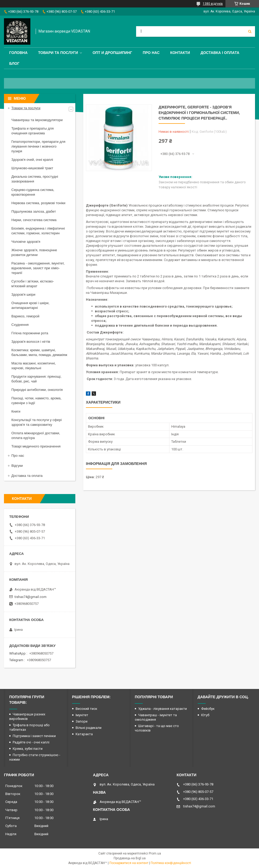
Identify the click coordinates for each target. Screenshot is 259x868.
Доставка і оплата (220, 53)
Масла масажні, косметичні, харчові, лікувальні (34, 366)
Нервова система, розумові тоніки (38, 203)
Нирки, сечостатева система (34, 220)
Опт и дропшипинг (112, 53)
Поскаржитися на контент (129, 863)
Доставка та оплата (27, 476)
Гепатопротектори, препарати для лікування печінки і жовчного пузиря (38, 146)
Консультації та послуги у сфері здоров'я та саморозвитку (36, 422)
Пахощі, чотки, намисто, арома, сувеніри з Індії (36, 401)
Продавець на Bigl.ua (130, 858)
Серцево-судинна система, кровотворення (33, 192)
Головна (18, 53)
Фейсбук (208, 709)
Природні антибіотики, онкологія (37, 390)
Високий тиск (86, 709)
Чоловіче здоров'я (26, 242)
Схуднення (20, 325)
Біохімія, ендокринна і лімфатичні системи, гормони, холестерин (38, 231)
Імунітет (82, 715)
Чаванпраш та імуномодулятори (37, 120)
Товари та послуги (58, 53)
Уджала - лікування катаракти (163, 709)
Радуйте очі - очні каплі (31, 742)
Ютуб (205, 715)
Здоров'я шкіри (23, 294)
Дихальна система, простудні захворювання (35, 179)
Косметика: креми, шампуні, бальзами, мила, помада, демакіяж (39, 352)
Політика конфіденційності (171, 863)
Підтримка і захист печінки (34, 736)
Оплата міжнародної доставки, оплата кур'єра (36, 435)
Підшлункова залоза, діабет (34, 211)
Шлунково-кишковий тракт (32, 168)
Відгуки (17, 466)
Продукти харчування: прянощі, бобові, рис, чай (36, 379)
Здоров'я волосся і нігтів (31, 342)
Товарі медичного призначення (36, 446)
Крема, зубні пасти (28, 749)
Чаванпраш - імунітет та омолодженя (156, 717)
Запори (82, 721)
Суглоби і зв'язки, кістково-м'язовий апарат (33, 284)
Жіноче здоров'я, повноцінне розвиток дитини (34, 252)
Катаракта (84, 734)
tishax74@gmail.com (31, 597)
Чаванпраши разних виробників (27, 716)
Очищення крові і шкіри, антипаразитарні (30, 305)
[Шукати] (250, 31)
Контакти (180, 53)
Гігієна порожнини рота (30, 333)
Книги (16, 411)
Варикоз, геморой (25, 316)
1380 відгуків (213, 4)
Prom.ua (155, 853)
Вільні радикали (89, 728)
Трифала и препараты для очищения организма (33, 131)
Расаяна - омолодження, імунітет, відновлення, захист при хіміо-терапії (38, 268)
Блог (14, 63)
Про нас (151, 53)
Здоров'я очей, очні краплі (32, 160)
